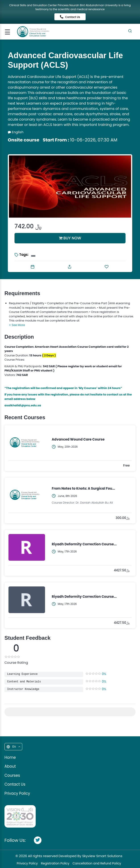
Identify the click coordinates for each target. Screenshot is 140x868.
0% (104, 674)
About (10, 766)
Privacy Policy (17, 793)
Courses (12, 775)
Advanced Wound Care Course (78, 439)
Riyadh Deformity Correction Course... (84, 544)
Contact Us (70, 17)
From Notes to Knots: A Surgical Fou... (83, 488)
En (13, 747)
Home (10, 757)
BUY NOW (70, 238)
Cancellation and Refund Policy (97, 863)
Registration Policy (55, 863)
